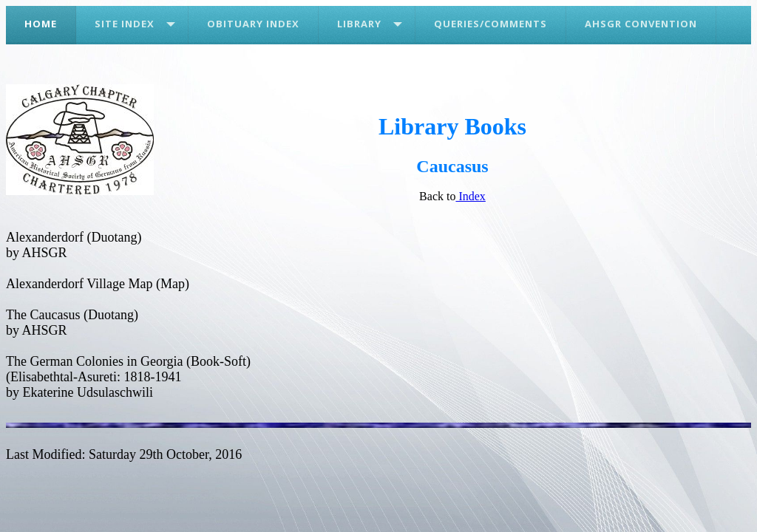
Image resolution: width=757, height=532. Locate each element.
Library (359, 24)
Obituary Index (253, 24)
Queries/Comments (490, 24)
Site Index (125, 24)
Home (41, 24)
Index (470, 196)
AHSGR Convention (641, 24)
